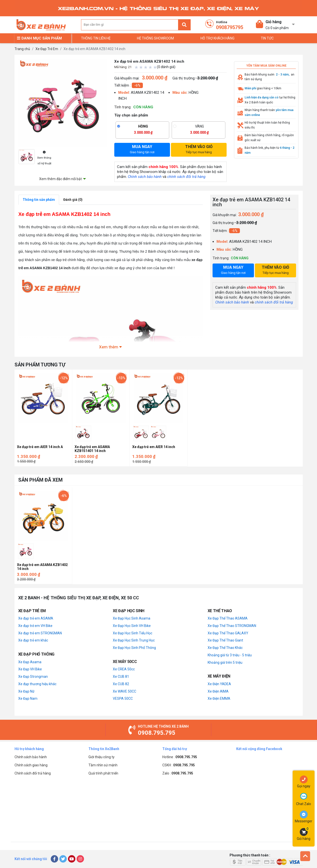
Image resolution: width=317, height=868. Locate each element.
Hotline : (180, 757)
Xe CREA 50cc (124, 669)
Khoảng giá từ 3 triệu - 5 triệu (230, 655)
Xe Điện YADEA (219, 684)
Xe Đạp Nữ (26, 691)
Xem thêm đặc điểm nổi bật (60, 179)
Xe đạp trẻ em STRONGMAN (40, 633)
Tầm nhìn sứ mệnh (103, 765)
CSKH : (179, 765)
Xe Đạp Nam (28, 698)
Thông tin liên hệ (96, 38)
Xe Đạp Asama (30, 662)
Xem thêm (110, 347)
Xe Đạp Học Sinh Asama (132, 618)
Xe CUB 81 (121, 677)
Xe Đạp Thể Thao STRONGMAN (232, 626)
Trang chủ (22, 49)
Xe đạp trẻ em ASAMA (36, 618)
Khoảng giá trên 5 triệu (225, 662)
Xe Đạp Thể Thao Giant (225, 640)
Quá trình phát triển (103, 773)
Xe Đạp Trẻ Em (47, 49)
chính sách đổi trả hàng (186, 177)
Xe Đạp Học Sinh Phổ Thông (134, 648)
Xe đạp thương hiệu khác (37, 684)
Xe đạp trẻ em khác (33, 640)
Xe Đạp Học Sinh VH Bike (132, 626)
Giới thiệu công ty (101, 757)
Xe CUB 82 (121, 684)
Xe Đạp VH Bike (30, 669)
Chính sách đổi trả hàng (33, 773)
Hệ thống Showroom (155, 38)
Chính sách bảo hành (145, 177)
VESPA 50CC (123, 698)
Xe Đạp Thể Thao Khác (225, 648)
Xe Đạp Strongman (33, 677)
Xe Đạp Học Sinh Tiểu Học (133, 633)
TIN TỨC (267, 38)
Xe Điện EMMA (219, 698)
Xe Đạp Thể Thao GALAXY (228, 633)
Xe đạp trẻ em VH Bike (35, 626)
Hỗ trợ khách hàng (217, 38)
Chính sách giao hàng (31, 765)
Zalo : (178, 773)
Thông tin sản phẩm (39, 200)
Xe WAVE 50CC (125, 691)
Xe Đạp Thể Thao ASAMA (228, 618)
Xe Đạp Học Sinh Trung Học (134, 640)
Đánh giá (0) (73, 200)
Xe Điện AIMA (218, 691)
